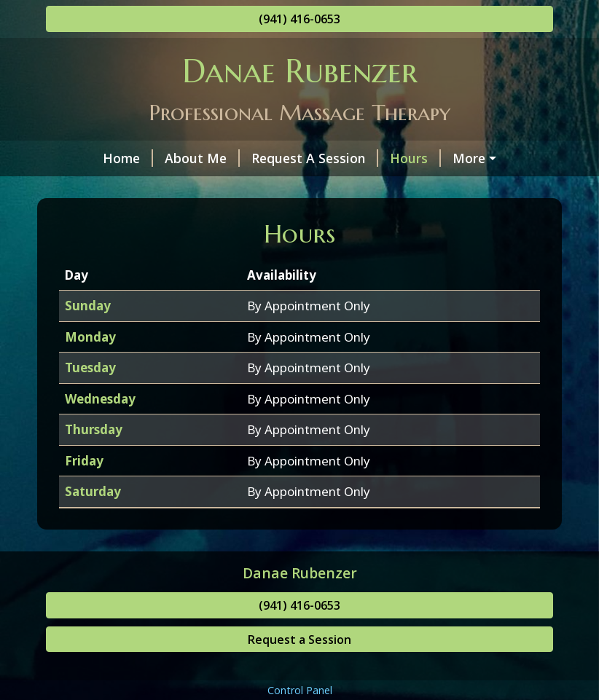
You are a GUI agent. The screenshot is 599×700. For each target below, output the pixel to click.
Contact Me (100, 189)
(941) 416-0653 (299, 19)
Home (83, 158)
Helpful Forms (458, 158)
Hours (370, 158)
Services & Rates (205, 189)
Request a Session (299, 670)
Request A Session (270, 158)
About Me (157, 158)
